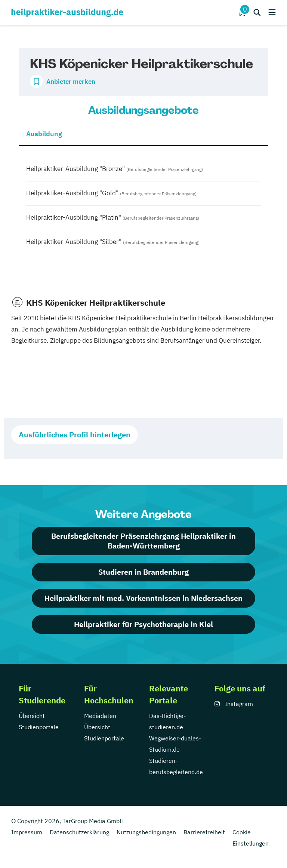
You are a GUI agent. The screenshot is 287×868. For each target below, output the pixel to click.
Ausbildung (44, 134)
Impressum (27, 832)
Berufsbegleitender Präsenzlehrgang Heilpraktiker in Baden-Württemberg (143, 541)
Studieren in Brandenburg (143, 572)
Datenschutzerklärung (79, 832)
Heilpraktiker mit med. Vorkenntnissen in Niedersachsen (143, 598)
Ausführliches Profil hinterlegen (75, 435)
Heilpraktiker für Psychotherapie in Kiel (143, 624)
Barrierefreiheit (204, 832)
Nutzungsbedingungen (146, 832)
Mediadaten (100, 716)
